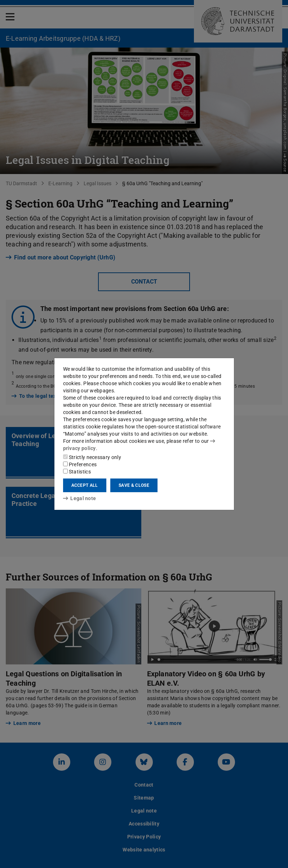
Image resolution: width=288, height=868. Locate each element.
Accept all (85, 485)
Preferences (80, 464)
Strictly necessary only (92, 457)
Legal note (80, 498)
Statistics (77, 472)
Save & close (134, 485)
